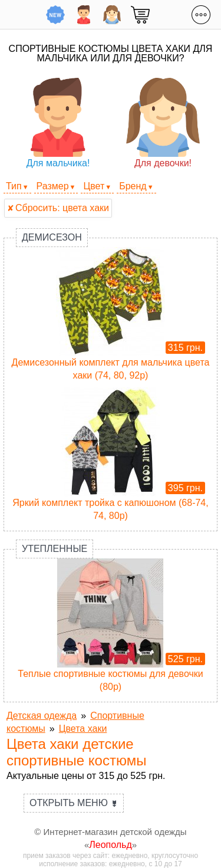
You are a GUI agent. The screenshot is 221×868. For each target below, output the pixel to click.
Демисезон (52, 237)
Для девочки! (163, 123)
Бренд (133, 186)
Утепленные (55, 549)
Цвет (94, 186)
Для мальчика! (58, 123)
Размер (53, 186)
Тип (14, 186)
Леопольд (111, 845)
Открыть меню (74, 803)
